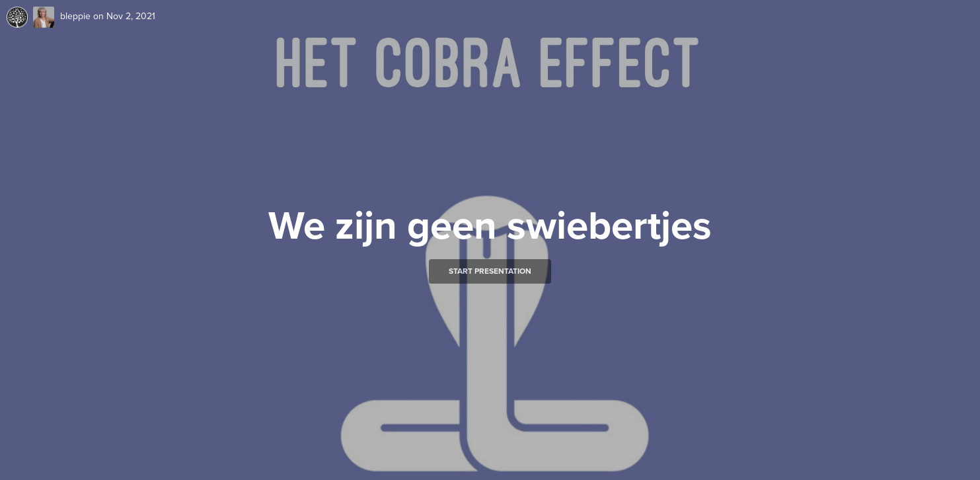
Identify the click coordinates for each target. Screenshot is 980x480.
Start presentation (490, 271)
